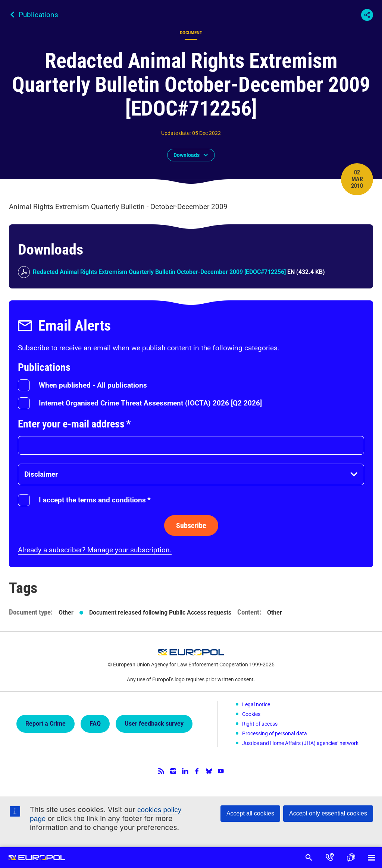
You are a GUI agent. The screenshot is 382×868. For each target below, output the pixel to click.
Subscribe (191, 525)
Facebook (197, 771)
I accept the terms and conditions (95, 500)
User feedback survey (154, 724)
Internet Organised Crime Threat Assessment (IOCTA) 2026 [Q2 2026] (150, 403)
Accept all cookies (250, 813)
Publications (38, 15)
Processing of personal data (275, 733)
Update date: (176, 133)
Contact (330, 858)
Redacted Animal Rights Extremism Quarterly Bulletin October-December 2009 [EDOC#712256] (159, 272)
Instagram (173, 771)
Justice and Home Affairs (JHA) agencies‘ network (300, 743)
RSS (161, 771)
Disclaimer (41, 474)
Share (367, 15)
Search (309, 858)
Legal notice (256, 704)
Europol (37, 858)
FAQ (95, 724)
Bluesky (209, 771)
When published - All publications (93, 385)
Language (351, 858)
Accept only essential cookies (328, 813)
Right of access (260, 724)
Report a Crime (46, 724)
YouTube (221, 771)
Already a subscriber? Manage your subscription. (95, 550)
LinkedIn (185, 771)
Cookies (251, 714)
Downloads (187, 155)
